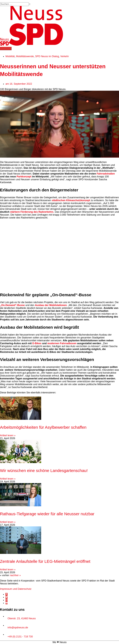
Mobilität (10, 57)
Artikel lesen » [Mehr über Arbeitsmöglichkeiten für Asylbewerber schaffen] (8, 436)
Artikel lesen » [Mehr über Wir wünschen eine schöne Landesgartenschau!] (8, 479)
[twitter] (7, 597)
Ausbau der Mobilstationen (51, 305)
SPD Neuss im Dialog (47, 57)
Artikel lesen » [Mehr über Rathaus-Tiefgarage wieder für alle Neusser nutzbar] (8, 522)
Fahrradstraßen (106, 174)
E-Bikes (37, 344)
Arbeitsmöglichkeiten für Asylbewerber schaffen (43, 428)
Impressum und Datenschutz (16, 589)
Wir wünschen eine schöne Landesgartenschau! (44, 471)
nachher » (15, 576)
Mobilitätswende (25, 57)
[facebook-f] (7, 595)
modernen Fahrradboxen (62, 344)
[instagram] (7, 600)
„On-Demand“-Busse (12, 305)
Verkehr (65, 57)
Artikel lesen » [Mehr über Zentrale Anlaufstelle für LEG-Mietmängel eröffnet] (8, 570)
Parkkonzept (24, 177)
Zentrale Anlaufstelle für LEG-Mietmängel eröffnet (45, 562)
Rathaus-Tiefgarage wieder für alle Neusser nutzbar (47, 514)
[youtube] (7, 603)
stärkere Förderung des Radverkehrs (32, 212)
